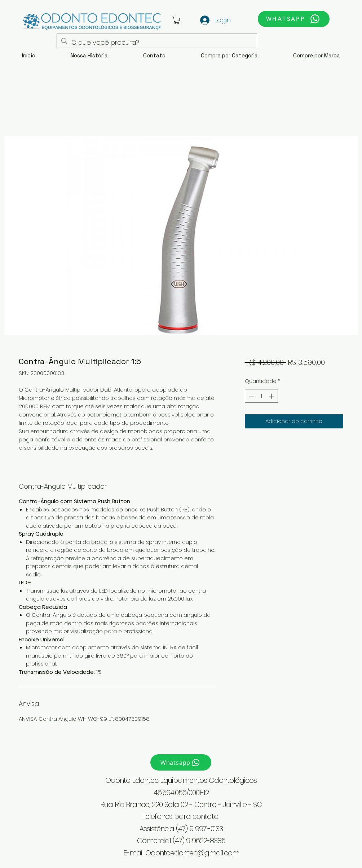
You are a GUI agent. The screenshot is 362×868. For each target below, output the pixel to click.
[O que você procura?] (156, 43)
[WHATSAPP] (294, 19)
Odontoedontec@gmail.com (192, 853)
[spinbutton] (261, 396)
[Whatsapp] (181, 762)
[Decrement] (251, 396)
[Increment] (272, 396)
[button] (177, 20)
